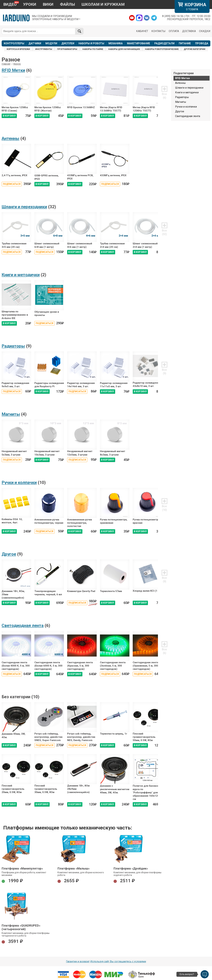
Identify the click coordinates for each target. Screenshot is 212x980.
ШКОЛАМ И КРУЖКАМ (103, 4)
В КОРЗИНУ (9, 116)
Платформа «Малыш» (74, 869)
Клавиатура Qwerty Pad (81, 591)
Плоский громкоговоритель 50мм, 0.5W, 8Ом (144, 737)
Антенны (10, 138)
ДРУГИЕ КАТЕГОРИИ (195, 49)
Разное (17, 64)
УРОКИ (30, 4)
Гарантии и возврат (78, 961)
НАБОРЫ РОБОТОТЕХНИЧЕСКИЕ (162, 49)
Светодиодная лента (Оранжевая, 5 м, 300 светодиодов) (145, 666)
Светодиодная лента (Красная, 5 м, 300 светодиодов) (80, 666)
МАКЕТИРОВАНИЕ (139, 43)
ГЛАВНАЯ (6, 64)
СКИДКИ (205, 31)
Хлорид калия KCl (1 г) (146, 591)
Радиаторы (13, 346)
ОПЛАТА (174, 31)
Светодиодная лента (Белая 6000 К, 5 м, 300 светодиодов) (48, 666)
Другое (9, 554)
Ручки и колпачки (19, 482)
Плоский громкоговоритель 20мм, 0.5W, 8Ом (13, 789)
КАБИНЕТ (142, 31)
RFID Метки (13, 70)
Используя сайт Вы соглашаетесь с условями (118, 961)
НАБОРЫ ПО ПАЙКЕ (93, 49)
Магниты (11, 414)
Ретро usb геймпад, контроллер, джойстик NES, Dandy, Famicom (81, 737)
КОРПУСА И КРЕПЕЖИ (18, 49)
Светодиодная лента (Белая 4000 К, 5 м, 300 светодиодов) (16, 666)
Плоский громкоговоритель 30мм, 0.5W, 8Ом (46, 789)
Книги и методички (21, 275)
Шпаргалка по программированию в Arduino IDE (15, 315)
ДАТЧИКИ (35, 43)
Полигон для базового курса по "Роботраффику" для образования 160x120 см (146, 792)
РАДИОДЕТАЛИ (164, 43)
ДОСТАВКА (189, 31)
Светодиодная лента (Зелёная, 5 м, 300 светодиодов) (113, 666)
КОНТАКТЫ (158, 31)
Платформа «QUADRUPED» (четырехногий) (21, 927)
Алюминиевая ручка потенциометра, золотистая (80, 523)
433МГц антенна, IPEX (113, 175)
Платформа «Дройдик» (131, 869)
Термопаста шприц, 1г (114, 734)
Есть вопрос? (187, 974)
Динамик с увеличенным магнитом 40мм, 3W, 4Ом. (115, 789)
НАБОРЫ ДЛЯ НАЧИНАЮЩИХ (124, 49)
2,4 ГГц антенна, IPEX (14, 175)
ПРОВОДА (202, 43)
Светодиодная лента (23, 625)
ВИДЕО (10, 4)
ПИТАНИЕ (185, 43)
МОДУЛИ (51, 43)
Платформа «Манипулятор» (22, 869)
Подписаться (12, 184)
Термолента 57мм (111, 591)
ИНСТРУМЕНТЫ (44, 49)
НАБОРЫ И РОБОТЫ (91, 43)
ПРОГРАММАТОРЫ (67, 49)
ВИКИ (48, 4)
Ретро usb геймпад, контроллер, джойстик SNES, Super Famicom (48, 737)
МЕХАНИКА (116, 43)
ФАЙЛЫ (67, 4)
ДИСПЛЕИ (68, 43)
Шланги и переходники (24, 207)
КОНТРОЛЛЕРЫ (14, 43)
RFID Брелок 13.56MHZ (81, 107)
